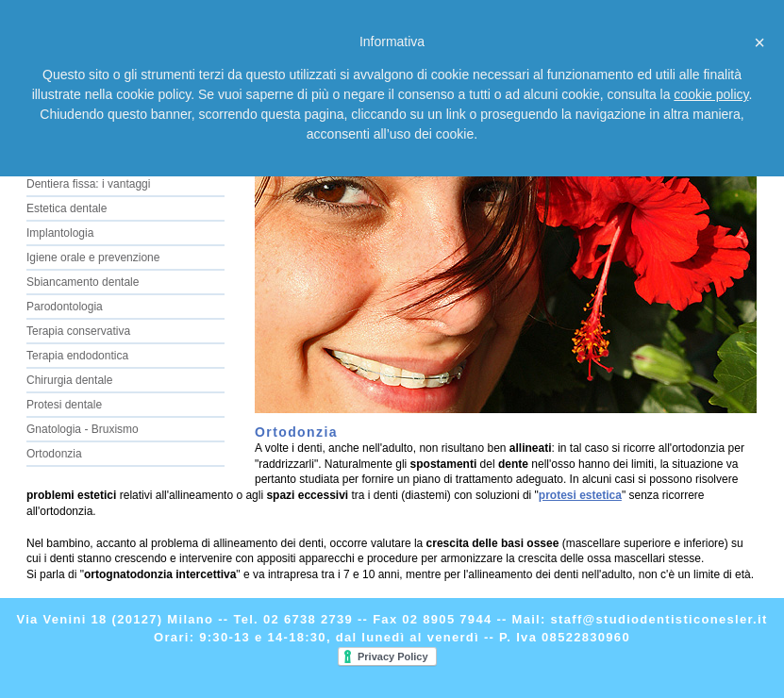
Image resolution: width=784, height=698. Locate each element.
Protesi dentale (64, 405)
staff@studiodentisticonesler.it (659, 619)
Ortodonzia (54, 454)
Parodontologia (65, 307)
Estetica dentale (67, 208)
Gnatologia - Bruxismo (83, 429)
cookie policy (711, 94)
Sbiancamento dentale (83, 282)
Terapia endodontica (77, 356)
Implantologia (60, 233)
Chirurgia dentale (69, 380)
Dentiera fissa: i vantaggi (88, 184)
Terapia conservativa (78, 331)
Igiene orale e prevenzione (93, 258)
